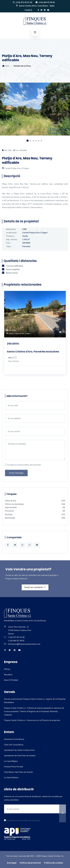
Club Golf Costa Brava (14, 745)
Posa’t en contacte (35, 587)
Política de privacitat (30, 863)
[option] (35, 111)
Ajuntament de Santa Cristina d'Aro (19, 750)
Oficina (7, 669)
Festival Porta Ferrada (14, 767)
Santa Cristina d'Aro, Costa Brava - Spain (35, 6)
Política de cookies (54, 863)
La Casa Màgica (11, 761)
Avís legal (12, 863)
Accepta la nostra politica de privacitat (23, 465)
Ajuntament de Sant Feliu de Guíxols (20, 756)
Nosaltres (8, 675)
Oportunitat (35, 507)
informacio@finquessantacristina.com (24, 644)
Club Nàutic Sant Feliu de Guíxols (18, 772)
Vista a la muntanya (35, 504)
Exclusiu (35, 514)
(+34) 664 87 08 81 (45, 2)
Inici (6, 66)
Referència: (11, 229)
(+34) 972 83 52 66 (22, 2)
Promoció (35, 511)
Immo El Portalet (11, 680)
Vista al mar (35, 501)
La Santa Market (11, 778)
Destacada (35, 518)
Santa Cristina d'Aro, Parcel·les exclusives (33, 352)
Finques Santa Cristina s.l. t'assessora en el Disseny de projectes (32, 720)
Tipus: (9, 246)
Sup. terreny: (12, 239)
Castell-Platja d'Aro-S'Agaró (16, 168)
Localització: (12, 233)
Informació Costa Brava (14, 739)
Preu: (8, 243)
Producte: (10, 236)
